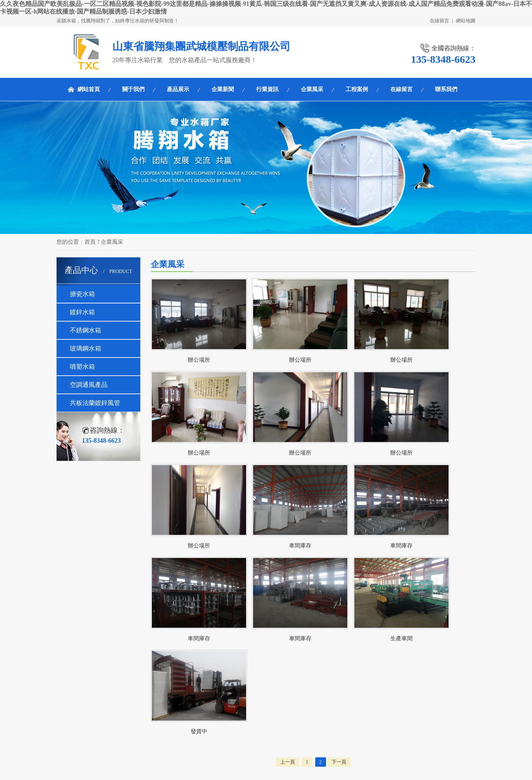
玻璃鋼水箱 (86, 348)
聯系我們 (446, 89)
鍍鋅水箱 (82, 312)
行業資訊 (267, 89)
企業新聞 (223, 89)
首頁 (90, 242)
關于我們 (133, 89)
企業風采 (312, 89)
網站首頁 (89, 89)
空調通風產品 (89, 385)
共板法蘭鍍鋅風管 (95, 403)
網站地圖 (466, 21)
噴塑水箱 (82, 367)
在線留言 (439, 21)
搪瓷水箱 (82, 294)
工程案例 (357, 89)
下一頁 (339, 762)
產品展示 (178, 89)
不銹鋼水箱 (86, 330)
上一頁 (288, 762)
